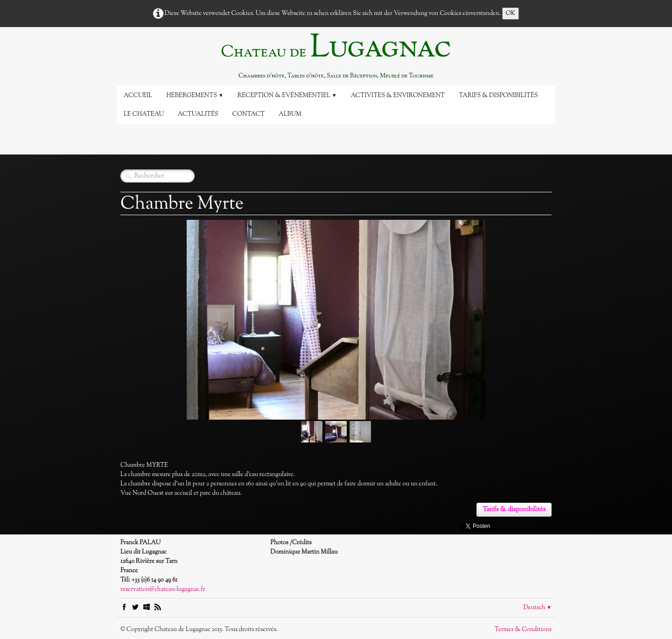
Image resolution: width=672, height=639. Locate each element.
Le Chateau (144, 114)
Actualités (198, 114)
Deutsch (537, 608)
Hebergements (195, 96)
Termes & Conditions (523, 630)
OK (511, 14)
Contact (248, 114)
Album (290, 114)
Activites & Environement (398, 96)
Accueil (138, 96)
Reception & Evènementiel (287, 96)
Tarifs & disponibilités (498, 96)
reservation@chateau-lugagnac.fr (163, 590)
